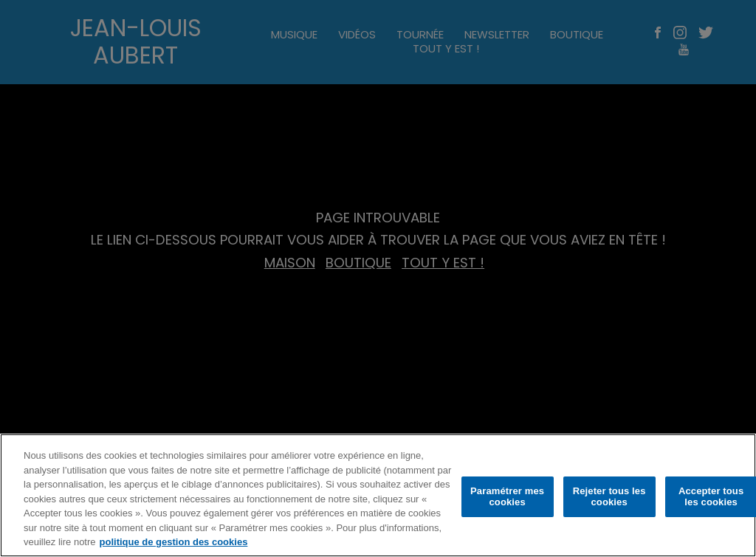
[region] (378, 495)
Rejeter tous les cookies (609, 497)
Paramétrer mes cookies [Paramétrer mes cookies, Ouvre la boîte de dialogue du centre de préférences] (507, 497)
